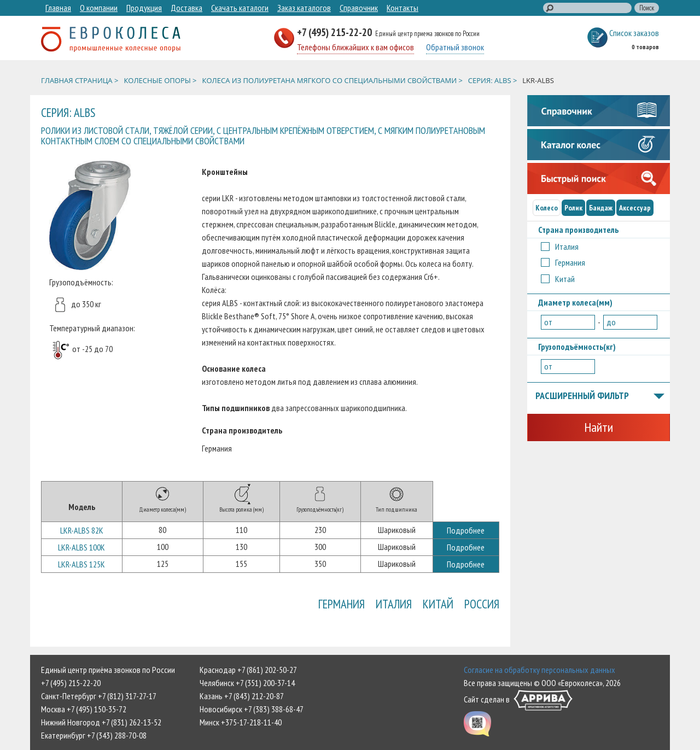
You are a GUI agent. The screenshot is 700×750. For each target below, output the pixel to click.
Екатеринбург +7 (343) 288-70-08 (94, 735)
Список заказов (634, 33)
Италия (394, 604)
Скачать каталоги (240, 8)
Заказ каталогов (304, 8)
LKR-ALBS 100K (81, 547)
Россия (482, 604)
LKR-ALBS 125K (81, 564)
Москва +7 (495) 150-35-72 (84, 709)
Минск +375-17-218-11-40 (241, 722)
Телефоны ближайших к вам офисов (355, 47)
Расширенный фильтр (600, 396)
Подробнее (466, 530)
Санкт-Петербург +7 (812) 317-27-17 (99, 696)
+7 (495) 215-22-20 (336, 32)
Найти (599, 427)
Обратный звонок (455, 47)
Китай (438, 604)
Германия (342, 604)
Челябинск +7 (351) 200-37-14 (247, 683)
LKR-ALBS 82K (82, 530)
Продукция (144, 8)
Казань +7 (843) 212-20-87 (242, 696)
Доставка (186, 8)
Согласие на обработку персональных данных (539, 670)
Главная (58, 8)
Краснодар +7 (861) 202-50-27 (248, 670)
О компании (99, 8)
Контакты (402, 8)
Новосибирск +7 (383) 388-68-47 (252, 709)
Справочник (359, 8)
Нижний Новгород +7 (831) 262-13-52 (101, 722)
